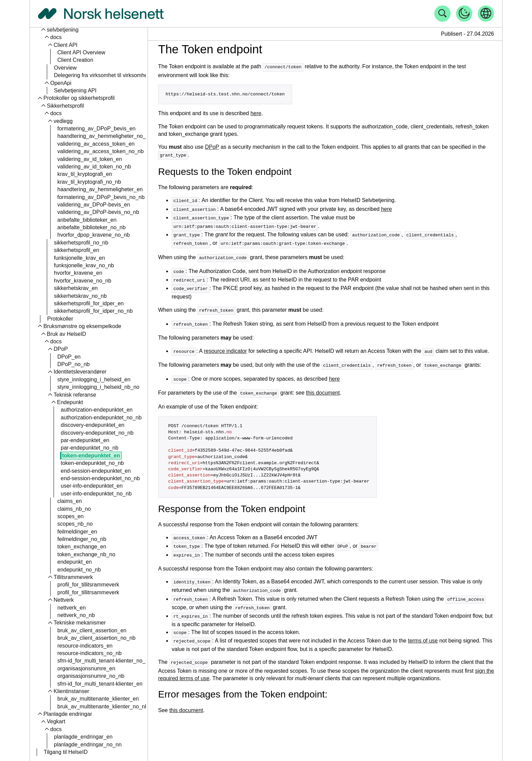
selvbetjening (63, 30)
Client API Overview (81, 52)
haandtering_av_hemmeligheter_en (100, 189)
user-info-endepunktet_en (92, 486)
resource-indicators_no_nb (89, 653)
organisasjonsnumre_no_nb (91, 676)
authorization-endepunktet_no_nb (101, 418)
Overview (65, 68)
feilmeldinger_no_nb (82, 539)
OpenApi (61, 83)
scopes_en (70, 516)
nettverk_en (72, 608)
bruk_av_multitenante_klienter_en (98, 699)
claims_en (70, 501)
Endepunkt (70, 402)
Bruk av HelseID (66, 334)
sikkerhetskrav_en (76, 288)
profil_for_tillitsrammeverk (88, 585)
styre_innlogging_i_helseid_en (94, 379)
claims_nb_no (74, 509)
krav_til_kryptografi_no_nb (89, 182)
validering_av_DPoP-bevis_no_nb (98, 212)
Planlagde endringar (68, 714)
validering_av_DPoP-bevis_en (94, 205)
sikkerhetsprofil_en (77, 250)
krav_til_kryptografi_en (85, 174)
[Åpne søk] (442, 14)
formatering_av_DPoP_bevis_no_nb (101, 197)
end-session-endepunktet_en (96, 471)
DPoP (61, 349)
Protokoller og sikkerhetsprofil (79, 98)
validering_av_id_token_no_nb (94, 167)
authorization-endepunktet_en (97, 410)
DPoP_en (69, 357)
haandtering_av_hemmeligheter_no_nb (104, 136)
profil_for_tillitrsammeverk (88, 592)
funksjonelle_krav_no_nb (84, 265)
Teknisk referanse (75, 395)
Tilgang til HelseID (66, 752)
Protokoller (60, 319)
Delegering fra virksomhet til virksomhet (101, 75)
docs (56, 37)
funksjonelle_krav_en (79, 258)
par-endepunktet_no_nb (90, 448)
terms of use (423, 632)
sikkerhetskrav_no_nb (80, 296)
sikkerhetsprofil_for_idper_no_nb (93, 311)
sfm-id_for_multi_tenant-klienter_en (100, 684)
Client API (65, 45)
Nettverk (64, 600)
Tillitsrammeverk (73, 577)
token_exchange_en (82, 547)
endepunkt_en (74, 562)
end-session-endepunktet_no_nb (100, 478)
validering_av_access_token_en (96, 144)
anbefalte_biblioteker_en (87, 220)
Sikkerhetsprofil (65, 106)
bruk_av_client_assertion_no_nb (96, 638)
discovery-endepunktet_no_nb (97, 433)
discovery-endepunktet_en (93, 425)
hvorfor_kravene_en (78, 273)
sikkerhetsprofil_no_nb (81, 243)
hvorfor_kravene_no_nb (83, 281)
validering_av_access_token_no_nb (100, 151)
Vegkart (56, 721)
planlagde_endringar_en (83, 737)
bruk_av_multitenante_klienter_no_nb (103, 706)
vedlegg (63, 121)
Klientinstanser (71, 691)
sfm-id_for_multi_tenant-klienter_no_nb (104, 661)
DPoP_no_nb (73, 364)
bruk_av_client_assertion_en (92, 630)
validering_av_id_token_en (90, 159)
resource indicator (225, 347)
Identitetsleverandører (80, 372)
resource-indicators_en (85, 646)
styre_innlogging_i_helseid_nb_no (98, 387)
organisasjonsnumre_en (86, 668)
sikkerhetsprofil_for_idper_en (89, 303)
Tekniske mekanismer (80, 623)
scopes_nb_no (75, 524)
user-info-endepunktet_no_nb (96, 494)
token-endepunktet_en (91, 456)
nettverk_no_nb (76, 615)
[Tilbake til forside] (101, 14)
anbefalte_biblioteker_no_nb (91, 227)
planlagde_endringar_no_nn (88, 745)
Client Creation (75, 60)
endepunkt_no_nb (79, 570)
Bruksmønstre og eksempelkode (82, 326)
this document (323, 387)
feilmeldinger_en (77, 532)
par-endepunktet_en (85, 440)
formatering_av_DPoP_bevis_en (96, 129)
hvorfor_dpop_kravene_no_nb (94, 235)
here (256, 113)
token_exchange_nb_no (86, 554)
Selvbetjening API (75, 90)
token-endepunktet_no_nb (92, 463)
